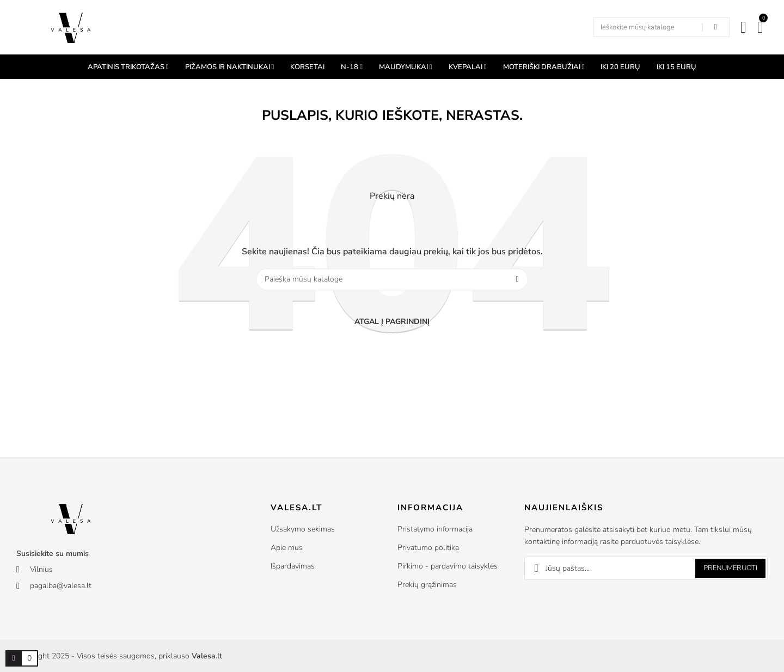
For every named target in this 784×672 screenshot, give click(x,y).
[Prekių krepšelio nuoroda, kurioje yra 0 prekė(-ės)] (14, 658)
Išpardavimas (293, 566)
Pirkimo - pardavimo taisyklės (448, 566)
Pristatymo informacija (435, 529)
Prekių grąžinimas (427, 585)
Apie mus (287, 548)
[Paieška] (392, 279)
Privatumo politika (428, 548)
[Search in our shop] (715, 27)
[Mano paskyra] (743, 27)
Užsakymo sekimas (303, 529)
